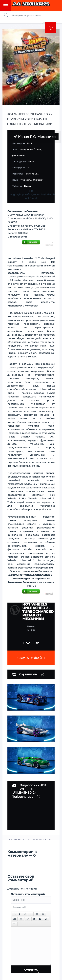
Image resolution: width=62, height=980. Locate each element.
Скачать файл (31, 658)
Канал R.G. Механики (35, 137)
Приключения (18, 155)
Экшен (30, 149)
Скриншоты (25, 674)
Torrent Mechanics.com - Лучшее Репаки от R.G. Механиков (31, 5)
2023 (22, 149)
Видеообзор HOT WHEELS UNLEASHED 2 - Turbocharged (29, 791)
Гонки (38, 149)
